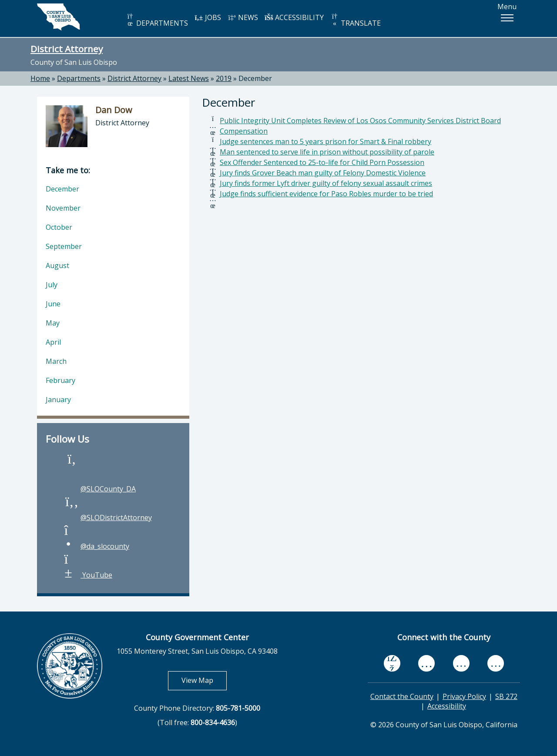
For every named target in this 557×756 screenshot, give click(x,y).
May (53, 323)
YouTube (88, 575)
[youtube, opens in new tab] (427, 663)
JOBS (208, 17)
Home (40, 78)
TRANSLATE (356, 20)
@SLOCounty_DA (99, 489)
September (64, 246)
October (59, 227)
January (58, 400)
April (53, 342)
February (60, 380)
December (255, 78)
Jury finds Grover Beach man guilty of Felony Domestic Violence (323, 173)
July (52, 285)
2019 (224, 78)
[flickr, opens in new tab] (461, 663)
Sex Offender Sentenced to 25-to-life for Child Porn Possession (322, 162)
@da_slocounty (96, 546)
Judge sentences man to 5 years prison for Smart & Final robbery (325, 141)
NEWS (243, 17)
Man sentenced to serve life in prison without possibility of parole (327, 152)
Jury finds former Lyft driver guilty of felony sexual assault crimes (326, 183)
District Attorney (67, 49)
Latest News (189, 78)
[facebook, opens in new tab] (392, 663)
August (57, 265)
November (63, 208)
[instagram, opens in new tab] (496, 663)
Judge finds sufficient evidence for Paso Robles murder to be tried (326, 194)
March (56, 361)
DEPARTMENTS (157, 20)
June (53, 304)
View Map (204, 680)
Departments (79, 78)
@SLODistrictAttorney (107, 517)
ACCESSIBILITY (294, 17)
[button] (507, 18)
